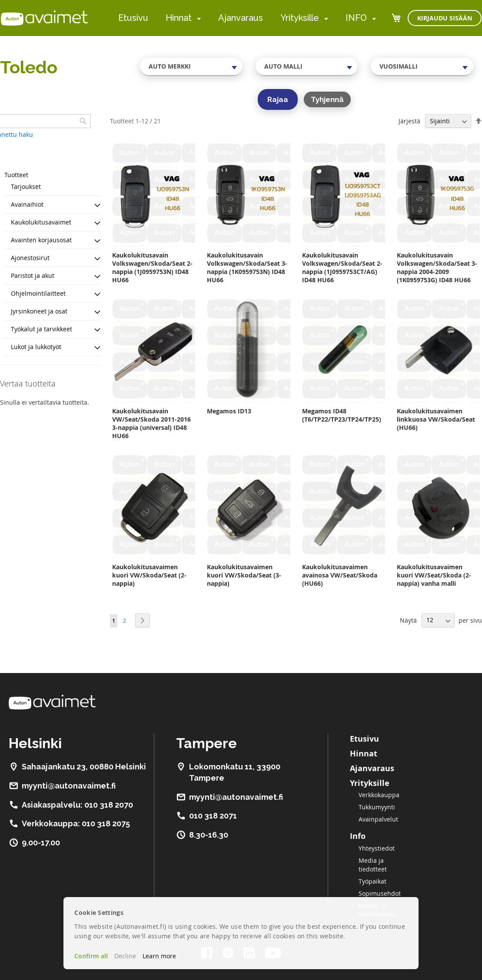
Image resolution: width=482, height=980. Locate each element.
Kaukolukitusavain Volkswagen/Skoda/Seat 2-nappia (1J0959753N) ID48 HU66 (152, 267)
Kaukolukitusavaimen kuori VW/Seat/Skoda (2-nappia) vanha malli (434, 575)
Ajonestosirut (30, 258)
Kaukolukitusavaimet (41, 222)
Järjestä (409, 121)
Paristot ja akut (33, 276)
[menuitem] (197, 18)
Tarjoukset (26, 186)
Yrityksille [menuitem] (300, 18)
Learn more (159, 956)
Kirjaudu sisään (445, 18)
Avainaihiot (27, 204)
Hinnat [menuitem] (179, 18)
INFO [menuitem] (356, 18)
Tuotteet (16, 175)
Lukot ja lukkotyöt (36, 347)
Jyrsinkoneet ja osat (39, 311)
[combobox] (191, 66)
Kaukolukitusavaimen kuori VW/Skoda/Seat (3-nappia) (244, 575)
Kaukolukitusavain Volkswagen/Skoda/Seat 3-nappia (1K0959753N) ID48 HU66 (247, 267)
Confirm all (91, 956)
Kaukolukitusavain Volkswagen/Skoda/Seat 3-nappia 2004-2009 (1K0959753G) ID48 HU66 (437, 267)
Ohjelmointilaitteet (38, 293)
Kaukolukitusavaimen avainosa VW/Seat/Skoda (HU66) (340, 575)
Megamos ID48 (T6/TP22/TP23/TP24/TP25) (342, 415)
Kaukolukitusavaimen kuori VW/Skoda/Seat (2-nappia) (149, 575)
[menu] (247, 18)
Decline (125, 956)
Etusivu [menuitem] (133, 18)
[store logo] (44, 18)
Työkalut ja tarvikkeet (42, 329)
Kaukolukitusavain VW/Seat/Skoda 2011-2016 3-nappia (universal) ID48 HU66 (151, 423)
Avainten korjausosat (41, 240)
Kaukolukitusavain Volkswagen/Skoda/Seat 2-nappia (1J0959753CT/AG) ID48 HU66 (342, 267)
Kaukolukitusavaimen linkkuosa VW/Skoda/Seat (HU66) (436, 419)
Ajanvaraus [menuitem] (241, 18)
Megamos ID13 (229, 411)
